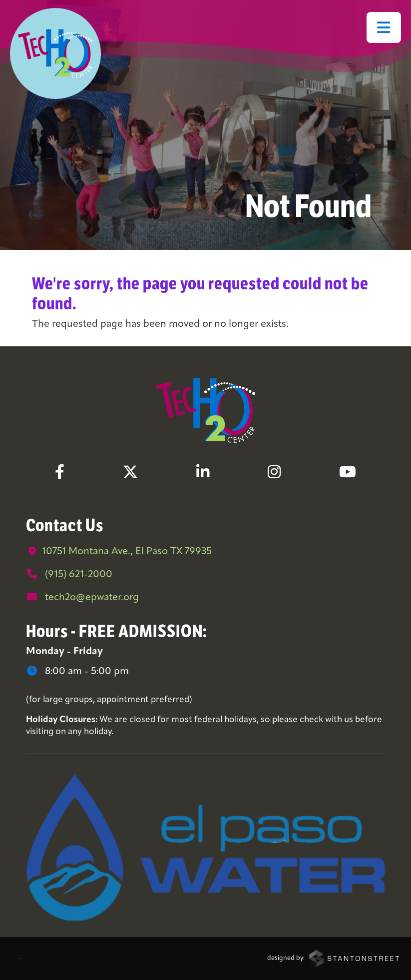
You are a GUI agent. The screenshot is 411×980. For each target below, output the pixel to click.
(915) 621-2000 (69, 574)
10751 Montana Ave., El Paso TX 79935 (119, 552)
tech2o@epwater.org (82, 597)
